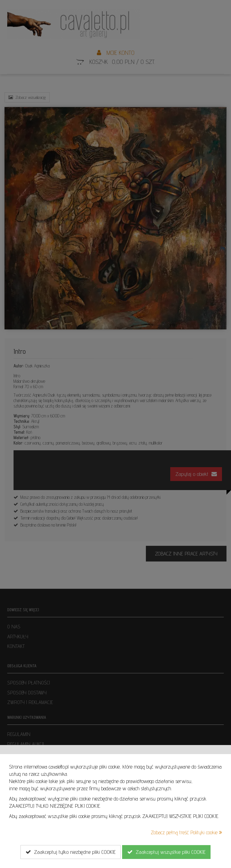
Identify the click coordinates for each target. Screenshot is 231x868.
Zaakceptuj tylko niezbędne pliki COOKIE (71, 852)
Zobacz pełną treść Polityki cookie (186, 832)
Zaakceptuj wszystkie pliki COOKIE (166, 852)
